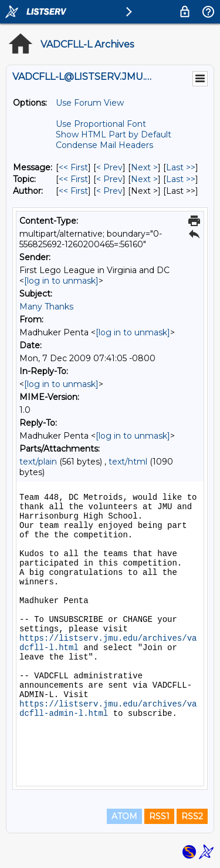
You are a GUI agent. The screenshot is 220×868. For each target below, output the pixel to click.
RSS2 (192, 816)
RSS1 (159, 816)
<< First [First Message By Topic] (73, 179)
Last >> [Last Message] (181, 167)
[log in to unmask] (61, 281)
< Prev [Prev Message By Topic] (109, 179)
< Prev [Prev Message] (109, 167)
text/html (128, 462)
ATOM (124, 816)
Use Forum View (90, 103)
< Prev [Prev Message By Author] (109, 191)
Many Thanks (46, 307)
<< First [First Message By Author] (73, 191)
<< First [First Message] (73, 167)
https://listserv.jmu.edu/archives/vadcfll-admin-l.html (108, 709)
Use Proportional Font (101, 124)
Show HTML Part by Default (114, 134)
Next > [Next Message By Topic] (144, 179)
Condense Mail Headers (104, 145)
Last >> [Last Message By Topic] (181, 179)
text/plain (38, 462)
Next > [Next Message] (144, 167)
